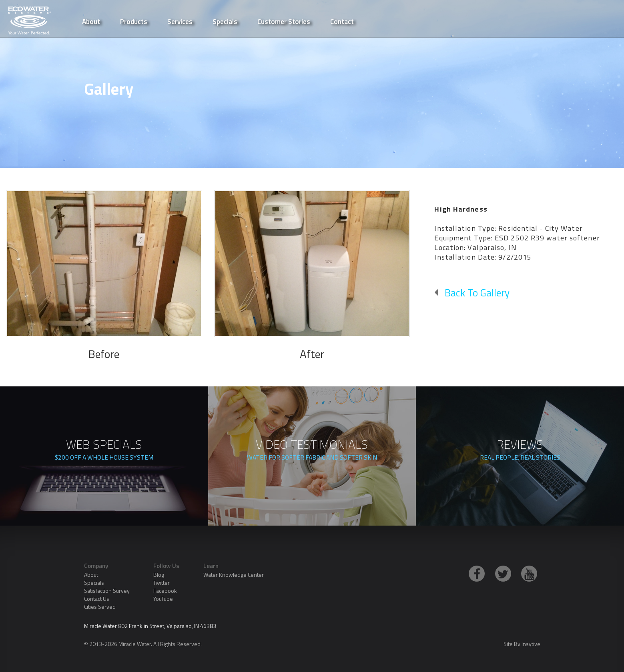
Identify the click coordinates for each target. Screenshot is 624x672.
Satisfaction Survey (107, 591)
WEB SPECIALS (104, 451)
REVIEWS (520, 451)
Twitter (162, 583)
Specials (225, 21)
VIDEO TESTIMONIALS (312, 451)
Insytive (531, 644)
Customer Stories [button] (284, 21)
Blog (159, 575)
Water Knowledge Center (234, 575)
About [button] (91, 21)
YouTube (163, 599)
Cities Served (100, 607)
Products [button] (134, 21)
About (91, 575)
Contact (342, 21)
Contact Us (97, 599)
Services (180, 21)
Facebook (165, 591)
